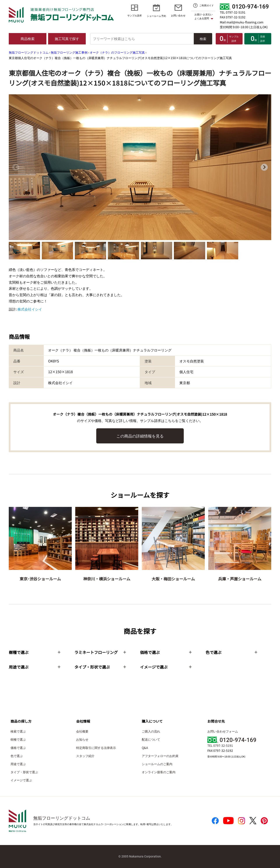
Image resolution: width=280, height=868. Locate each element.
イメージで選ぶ (21, 780)
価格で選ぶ (18, 748)
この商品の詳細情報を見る (140, 436)
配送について (151, 739)
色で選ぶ (17, 756)
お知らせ (82, 739)
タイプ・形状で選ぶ (24, 772)
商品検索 (28, 39)
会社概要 (82, 731)
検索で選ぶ (18, 731)
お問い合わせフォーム (223, 731)
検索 (203, 39)
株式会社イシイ (30, 309)
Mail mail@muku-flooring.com (242, 22)
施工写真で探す (67, 39)
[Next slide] (264, 167)
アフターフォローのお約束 (160, 756)
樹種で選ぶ (18, 739)
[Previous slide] (16, 167)
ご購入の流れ (151, 731)
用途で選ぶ (18, 764)
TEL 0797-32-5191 (233, 12)
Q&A (145, 748)
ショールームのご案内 (157, 764)
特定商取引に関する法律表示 (96, 748)
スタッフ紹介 (85, 756)
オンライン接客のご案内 (159, 772)
